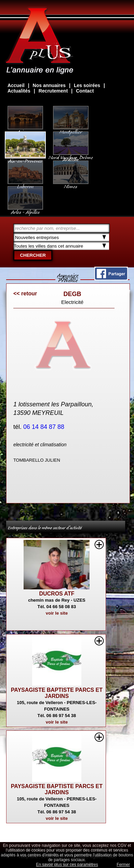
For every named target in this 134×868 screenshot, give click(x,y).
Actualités (19, 91)
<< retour (25, 293)
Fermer (123, 865)
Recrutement (53, 91)
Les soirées (87, 85)
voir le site (57, 613)
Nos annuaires (49, 85)
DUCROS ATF (57, 594)
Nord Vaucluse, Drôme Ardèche (71, 155)
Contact (85, 91)
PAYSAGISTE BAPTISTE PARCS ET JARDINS (57, 693)
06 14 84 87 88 (45, 427)
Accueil (16, 85)
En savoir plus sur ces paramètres (67, 865)
